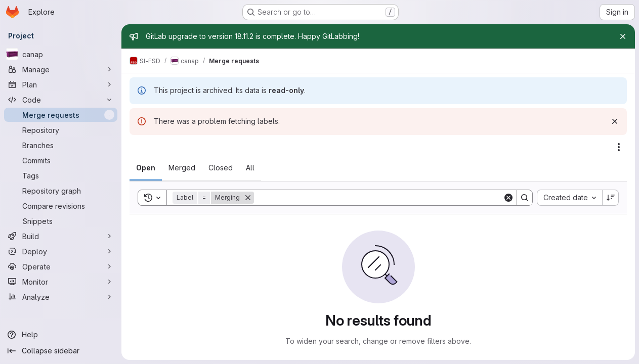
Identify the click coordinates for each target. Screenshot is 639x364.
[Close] (623, 36)
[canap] (61, 54)
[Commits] (61, 160)
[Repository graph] (61, 191)
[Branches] (61, 145)
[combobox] (569, 198)
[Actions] (619, 147)
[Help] (61, 335)
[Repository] (61, 130)
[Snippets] (61, 221)
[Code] (61, 100)
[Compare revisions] (61, 206)
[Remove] (248, 198)
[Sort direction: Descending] (611, 198)
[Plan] (61, 84)
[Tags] (61, 175)
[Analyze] (61, 297)
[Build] (61, 236)
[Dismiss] (615, 121)
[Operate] (61, 266)
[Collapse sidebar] (61, 351)
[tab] (146, 168)
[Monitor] (61, 282)
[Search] (378, 198)
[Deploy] (61, 251)
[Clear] (508, 198)
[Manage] (61, 69)
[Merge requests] (61, 115)
